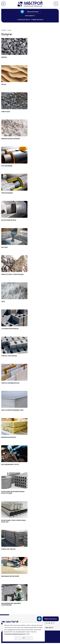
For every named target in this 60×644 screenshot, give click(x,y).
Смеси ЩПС (6, 112)
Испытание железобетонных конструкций (13, 493)
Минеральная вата (9, 438)
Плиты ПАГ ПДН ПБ (8, 550)
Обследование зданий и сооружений (11, 605)
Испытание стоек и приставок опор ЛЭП (14, 522)
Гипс (3, 302)
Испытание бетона (9, 220)
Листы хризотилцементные (12, 411)
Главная (4, 30)
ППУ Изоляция (7, 166)
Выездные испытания (10, 577)
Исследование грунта (10, 465)
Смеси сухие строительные (12, 275)
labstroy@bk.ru (30, 16)
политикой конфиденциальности (15, 634)
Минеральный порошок (11, 139)
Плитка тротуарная (9, 356)
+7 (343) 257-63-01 (23, 20)
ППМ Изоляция (7, 193)
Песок (4, 85)
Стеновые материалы (10, 329)
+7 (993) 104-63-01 (37, 20)
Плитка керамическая (10, 384)
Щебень (4, 57)
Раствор (4, 248)
